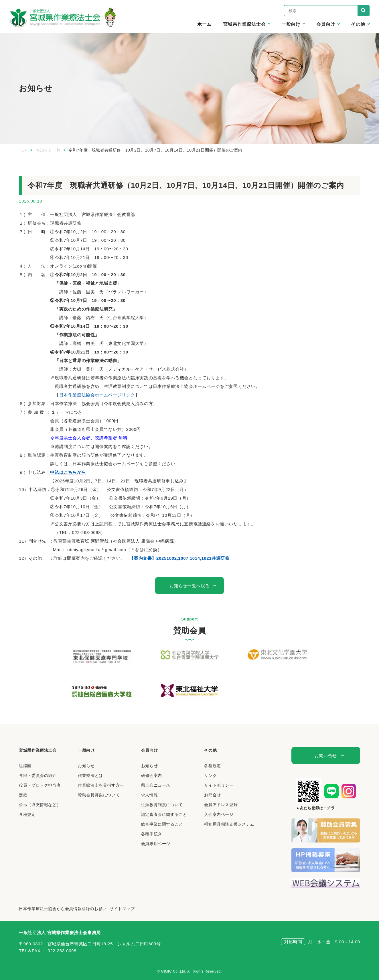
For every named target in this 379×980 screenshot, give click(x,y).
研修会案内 (152, 775)
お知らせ (86, 766)
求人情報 (149, 795)
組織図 (25, 766)
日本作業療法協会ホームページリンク (97, 395)
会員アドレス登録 (221, 805)
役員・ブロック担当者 (40, 785)
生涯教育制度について (162, 805)
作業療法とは (90, 775)
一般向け (86, 750)
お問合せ (212, 795)
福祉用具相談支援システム (229, 824)
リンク (210, 775)
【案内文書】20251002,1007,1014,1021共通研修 (179, 558)
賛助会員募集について (99, 795)
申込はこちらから (68, 472)
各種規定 (27, 814)
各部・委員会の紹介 (38, 775)
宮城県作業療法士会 (38, 750)
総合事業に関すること (162, 824)
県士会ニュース (156, 785)
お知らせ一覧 (48, 150)
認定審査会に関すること (164, 814)
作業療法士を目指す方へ (101, 785)
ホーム (204, 24)
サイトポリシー (219, 785)
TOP (23, 150)
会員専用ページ (156, 844)
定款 (23, 795)
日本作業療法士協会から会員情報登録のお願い (63, 909)
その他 (210, 750)
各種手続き (152, 834)
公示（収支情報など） (40, 805)
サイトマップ (122, 909)
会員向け (149, 750)
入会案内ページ (219, 814)
